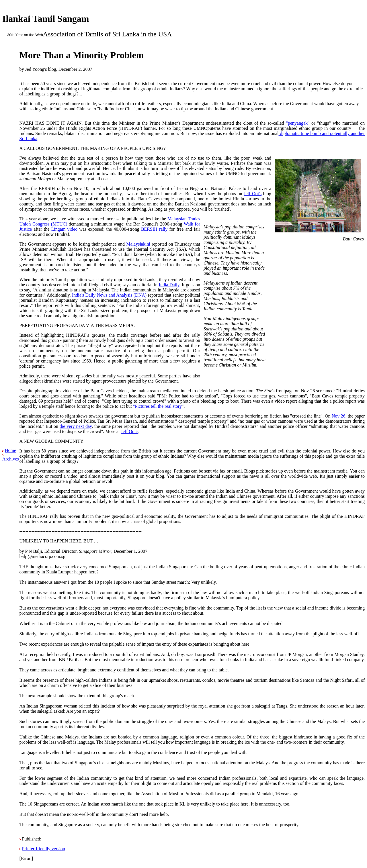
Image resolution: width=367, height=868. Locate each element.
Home (10, 450)
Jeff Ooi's (253, 194)
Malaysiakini (138, 244)
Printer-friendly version (44, 849)
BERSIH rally (154, 229)
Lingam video (65, 229)
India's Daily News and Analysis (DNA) (110, 295)
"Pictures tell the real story (157, 406)
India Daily (169, 285)
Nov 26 (339, 416)
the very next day (76, 426)
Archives (11, 459)
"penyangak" (298, 123)
